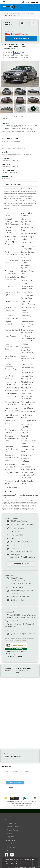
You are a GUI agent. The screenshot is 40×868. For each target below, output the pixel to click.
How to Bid (11, 844)
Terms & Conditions (15, 827)
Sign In (26, 2)
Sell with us (11, 847)
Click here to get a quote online (16, 654)
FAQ (9, 850)
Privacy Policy (12, 830)
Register (35, 2)
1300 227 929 (17, 657)
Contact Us (11, 823)
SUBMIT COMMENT (15, 783)
